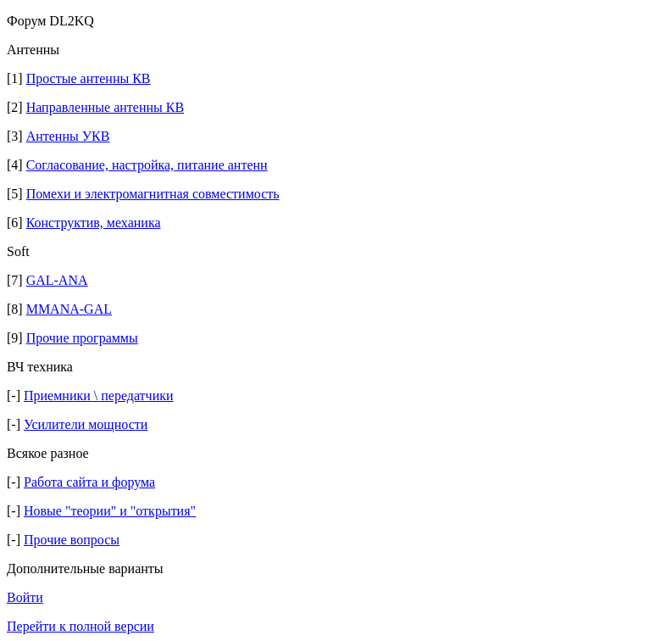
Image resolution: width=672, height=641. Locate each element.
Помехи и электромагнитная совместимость (153, 194)
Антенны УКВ (68, 136)
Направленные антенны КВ (106, 107)
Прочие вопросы (72, 540)
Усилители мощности (86, 424)
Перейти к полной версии (81, 626)
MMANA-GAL (69, 309)
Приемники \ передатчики (99, 396)
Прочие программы (82, 338)
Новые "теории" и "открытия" (110, 511)
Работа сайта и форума (89, 482)
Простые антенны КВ (89, 78)
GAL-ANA (57, 280)
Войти (25, 597)
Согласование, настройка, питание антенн (147, 165)
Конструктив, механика (94, 223)
